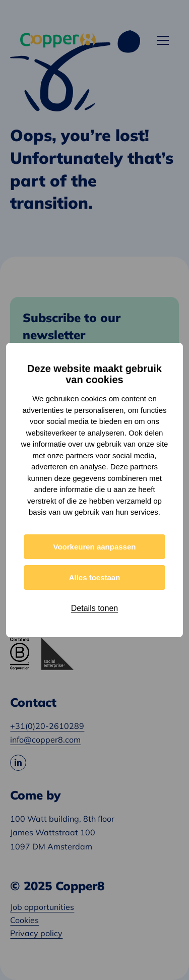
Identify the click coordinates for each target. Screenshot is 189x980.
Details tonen (94, 608)
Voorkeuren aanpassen (95, 547)
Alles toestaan (95, 577)
